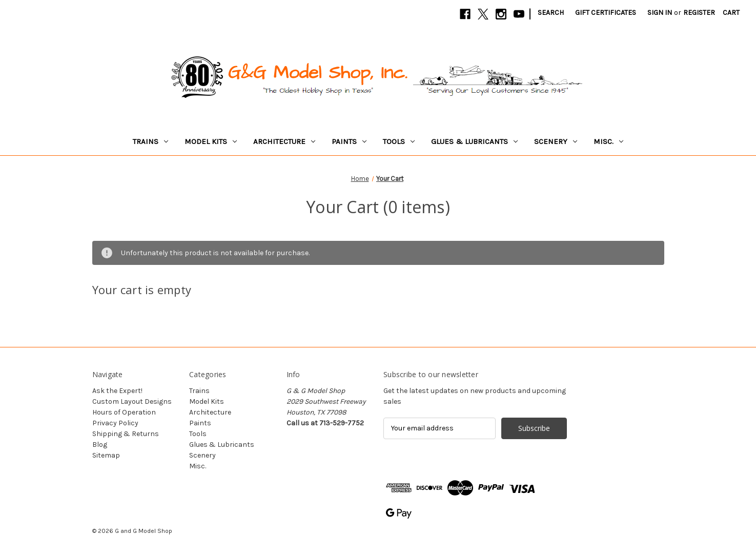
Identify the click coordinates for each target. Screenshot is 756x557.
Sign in (660, 13)
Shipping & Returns (126, 434)
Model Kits (211, 141)
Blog (100, 445)
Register (699, 13)
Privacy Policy (115, 423)
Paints (349, 141)
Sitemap (106, 455)
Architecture (284, 141)
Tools (399, 141)
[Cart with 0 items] (731, 13)
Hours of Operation (124, 412)
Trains (150, 141)
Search (551, 13)
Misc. (608, 141)
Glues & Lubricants (474, 141)
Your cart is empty (142, 290)
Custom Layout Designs (132, 401)
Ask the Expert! (117, 391)
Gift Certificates (606, 13)
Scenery (556, 141)
